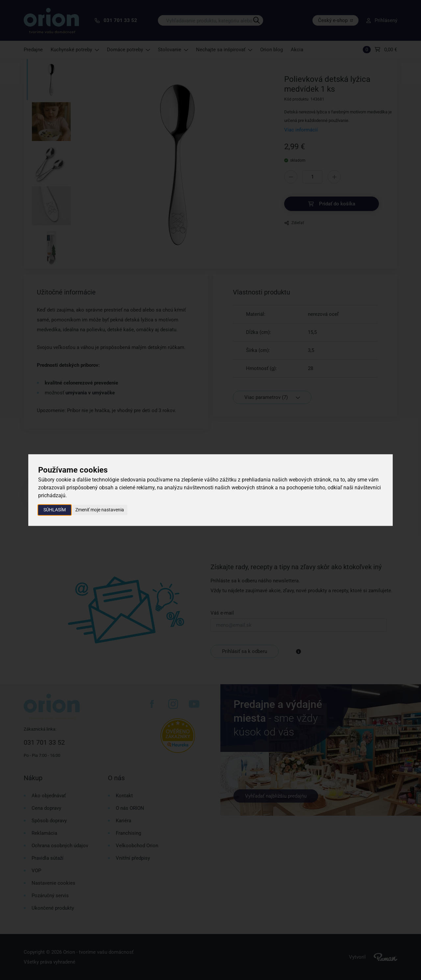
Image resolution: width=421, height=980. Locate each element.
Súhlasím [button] (55, 510)
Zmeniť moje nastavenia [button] (100, 510)
